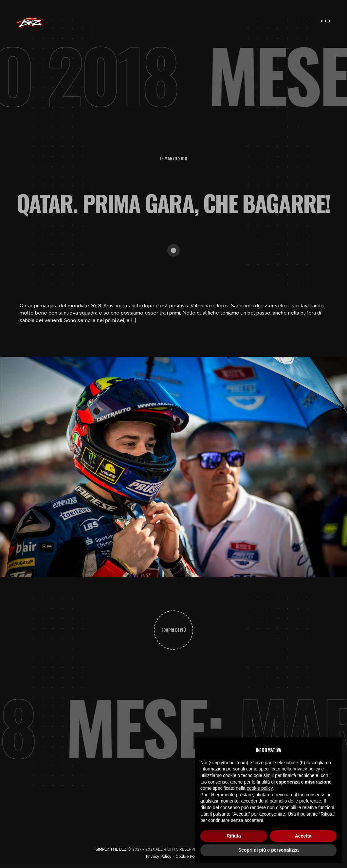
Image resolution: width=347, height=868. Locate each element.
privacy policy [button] (306, 769)
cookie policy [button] (260, 788)
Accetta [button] (303, 836)
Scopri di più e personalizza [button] (268, 850)
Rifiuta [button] (234, 836)
